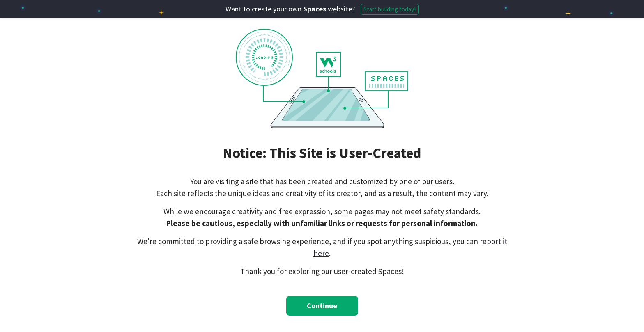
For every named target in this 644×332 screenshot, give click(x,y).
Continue (322, 306)
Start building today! (390, 9)
